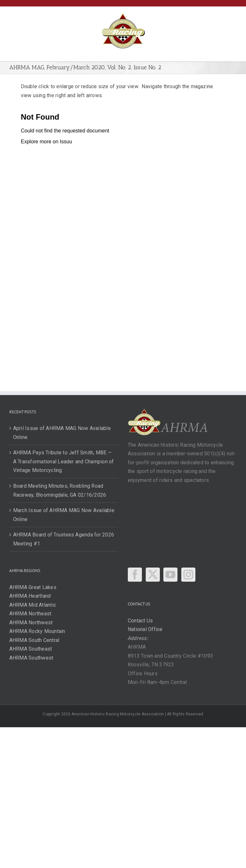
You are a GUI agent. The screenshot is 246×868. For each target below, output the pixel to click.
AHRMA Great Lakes (33, 587)
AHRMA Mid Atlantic (33, 605)
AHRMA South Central (34, 640)
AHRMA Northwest (31, 623)
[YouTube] (170, 575)
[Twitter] (153, 575)
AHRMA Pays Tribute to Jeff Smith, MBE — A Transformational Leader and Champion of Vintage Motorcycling (64, 461)
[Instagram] (188, 575)
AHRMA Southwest (31, 658)
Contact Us (140, 621)
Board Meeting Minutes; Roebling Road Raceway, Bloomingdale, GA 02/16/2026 (60, 490)
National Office (145, 629)
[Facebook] (135, 575)
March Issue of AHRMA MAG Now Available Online (64, 515)
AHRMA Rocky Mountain (37, 631)
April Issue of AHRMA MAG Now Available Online (62, 433)
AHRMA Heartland (30, 596)
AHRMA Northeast (30, 614)
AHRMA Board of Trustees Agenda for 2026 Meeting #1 (64, 539)
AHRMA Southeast (31, 649)
